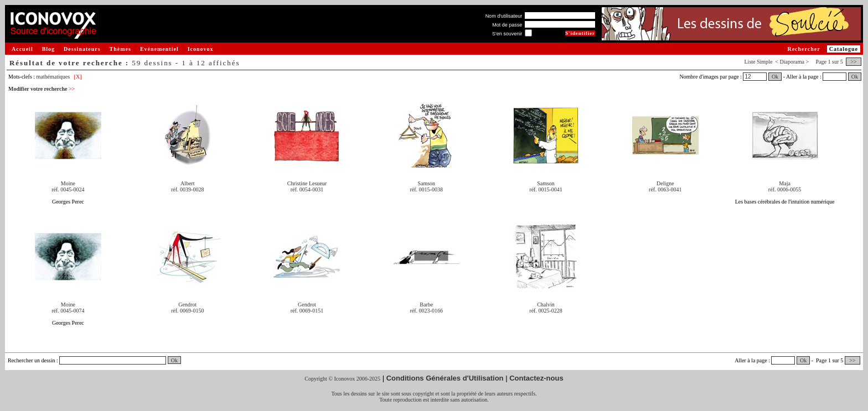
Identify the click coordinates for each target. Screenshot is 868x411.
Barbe (426, 305)
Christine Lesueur (307, 183)
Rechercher (804, 49)
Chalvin (546, 305)
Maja (785, 183)
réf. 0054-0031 (307, 189)
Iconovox (201, 49)
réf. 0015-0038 (427, 189)
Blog (48, 49)
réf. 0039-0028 (187, 189)
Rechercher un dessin (32, 360)
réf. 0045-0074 (68, 311)
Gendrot (187, 305)
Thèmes (120, 49)
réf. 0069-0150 (187, 311)
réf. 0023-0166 (427, 311)
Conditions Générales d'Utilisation (445, 378)
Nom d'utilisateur (504, 16)
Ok (775, 77)
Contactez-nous (536, 378)
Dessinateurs (82, 49)
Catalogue (844, 49)
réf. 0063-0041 (665, 189)
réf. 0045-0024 (68, 189)
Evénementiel (159, 49)
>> (854, 62)
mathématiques (53, 77)
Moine (68, 183)
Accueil (22, 49)
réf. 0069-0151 (307, 311)
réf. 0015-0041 (546, 189)
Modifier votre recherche (42, 89)
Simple (764, 62)
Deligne (665, 183)
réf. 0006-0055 (785, 189)
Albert (188, 183)
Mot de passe (507, 25)
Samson (426, 183)
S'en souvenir (507, 34)
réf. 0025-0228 (546, 311)
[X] (78, 77)
